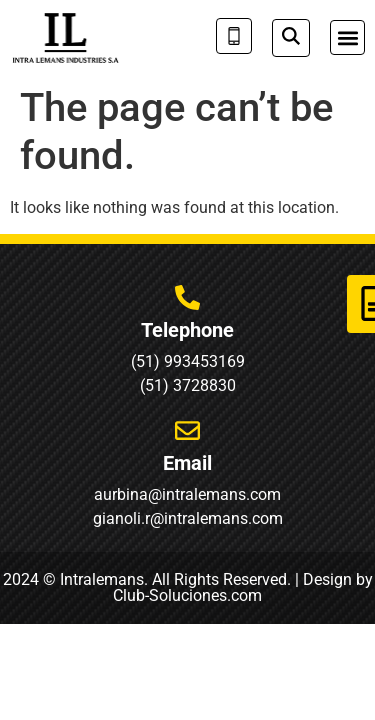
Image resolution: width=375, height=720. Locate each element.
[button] (347, 37)
